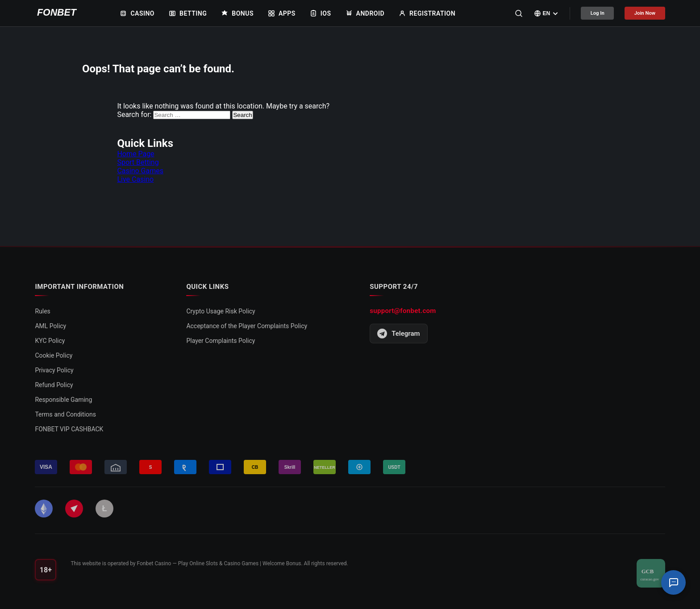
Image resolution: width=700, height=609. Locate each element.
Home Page (135, 154)
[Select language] (529, 13)
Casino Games (140, 171)
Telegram (398, 334)
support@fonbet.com (403, 311)
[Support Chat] (673, 582)
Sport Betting (138, 162)
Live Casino (135, 179)
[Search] (501, 13)
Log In (584, 13)
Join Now (640, 13)
